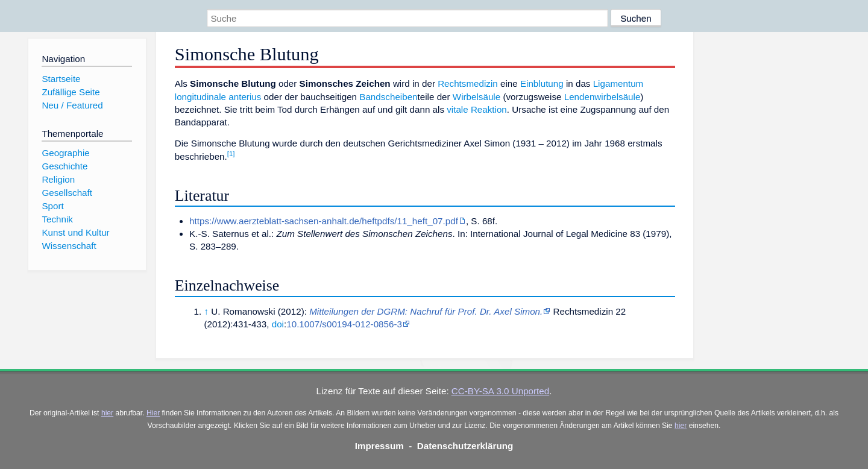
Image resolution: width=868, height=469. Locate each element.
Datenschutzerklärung (465, 446)
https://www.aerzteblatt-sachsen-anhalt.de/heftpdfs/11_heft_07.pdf (324, 221)
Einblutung (542, 83)
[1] (231, 154)
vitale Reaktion (477, 109)
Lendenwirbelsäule (602, 97)
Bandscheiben (388, 97)
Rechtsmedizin (468, 83)
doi (278, 324)
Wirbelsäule (476, 97)
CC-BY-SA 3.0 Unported (500, 391)
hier (107, 413)
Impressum (379, 446)
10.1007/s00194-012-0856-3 (344, 324)
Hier (153, 413)
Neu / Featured (72, 105)
